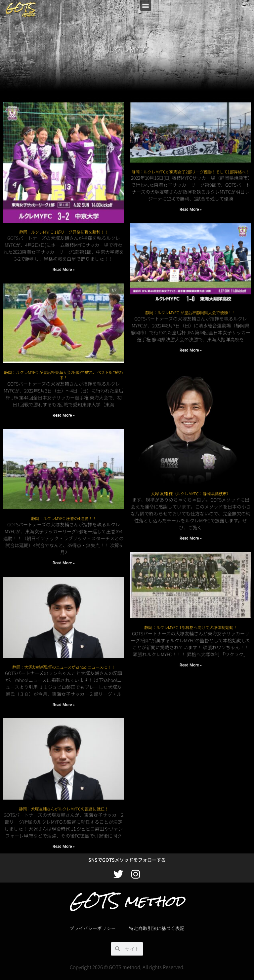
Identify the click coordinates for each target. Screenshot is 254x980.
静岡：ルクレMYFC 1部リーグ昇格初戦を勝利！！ (64, 232)
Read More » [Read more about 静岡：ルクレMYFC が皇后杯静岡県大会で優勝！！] (191, 350)
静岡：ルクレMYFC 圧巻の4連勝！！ (64, 518)
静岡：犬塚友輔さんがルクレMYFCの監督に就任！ (64, 809)
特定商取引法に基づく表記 (157, 928)
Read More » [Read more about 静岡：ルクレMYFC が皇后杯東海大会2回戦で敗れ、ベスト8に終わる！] (64, 415)
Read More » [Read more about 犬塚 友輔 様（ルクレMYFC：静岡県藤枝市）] (191, 538)
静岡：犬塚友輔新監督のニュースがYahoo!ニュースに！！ (64, 667)
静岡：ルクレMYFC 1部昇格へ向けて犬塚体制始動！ (191, 627)
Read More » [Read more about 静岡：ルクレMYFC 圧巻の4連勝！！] (64, 563)
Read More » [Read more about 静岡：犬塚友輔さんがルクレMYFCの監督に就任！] (64, 847)
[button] (146, 5)
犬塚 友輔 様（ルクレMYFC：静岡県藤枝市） (191, 494)
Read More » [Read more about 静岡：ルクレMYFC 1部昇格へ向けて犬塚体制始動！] (191, 665)
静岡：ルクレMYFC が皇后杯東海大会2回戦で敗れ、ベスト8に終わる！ (63, 375)
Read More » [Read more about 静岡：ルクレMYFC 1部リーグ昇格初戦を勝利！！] (64, 270)
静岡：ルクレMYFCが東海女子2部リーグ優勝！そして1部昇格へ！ (191, 172)
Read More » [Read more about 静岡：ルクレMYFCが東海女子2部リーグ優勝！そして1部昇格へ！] (191, 209)
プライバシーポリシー (93, 928)
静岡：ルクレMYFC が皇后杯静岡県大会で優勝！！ (190, 313)
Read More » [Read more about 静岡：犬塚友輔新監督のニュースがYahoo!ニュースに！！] (64, 705)
